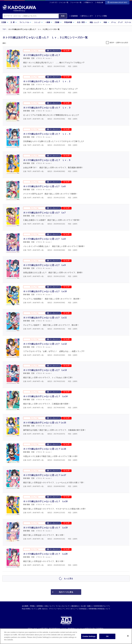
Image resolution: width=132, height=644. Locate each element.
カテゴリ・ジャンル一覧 (60, 2)
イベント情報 (101, 16)
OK (107, 636)
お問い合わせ (42, 609)
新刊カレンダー (86, 16)
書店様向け (75, 606)
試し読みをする (53, 51)
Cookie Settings (89, 636)
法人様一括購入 (86, 606)
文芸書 (5, 22)
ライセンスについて (63, 606)
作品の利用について (29, 609)
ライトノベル (25, 22)
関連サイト (89, 2)
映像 (106, 22)
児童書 (58, 22)
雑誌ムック (95, 22)
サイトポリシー (72, 609)
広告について (49, 606)
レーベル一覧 (77, 2)
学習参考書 (69, 22)
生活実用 (82, 22)
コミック (38, 22)
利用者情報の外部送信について (99, 609)
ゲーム (114, 22)
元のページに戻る (66, 592)
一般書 (49, 22)
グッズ (120, 22)
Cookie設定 (83, 609)
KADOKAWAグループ (101, 606)
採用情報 (40, 606)
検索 (63, 16)
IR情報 (32, 606)
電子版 (66, 51)
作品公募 (100, 2)
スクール (128, 22)
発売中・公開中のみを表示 (119, 43)
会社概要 (25, 606)
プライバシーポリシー (56, 609)
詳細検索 (73, 16)
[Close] (128, 636)
